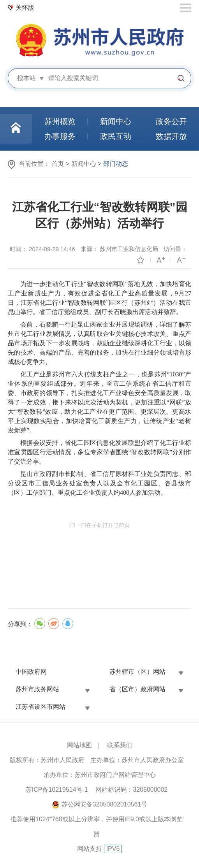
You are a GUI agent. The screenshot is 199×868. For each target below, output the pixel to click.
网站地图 (79, 745)
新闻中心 (84, 164)
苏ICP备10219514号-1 (57, 790)
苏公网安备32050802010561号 (105, 804)
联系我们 (120, 745)
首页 (58, 164)
